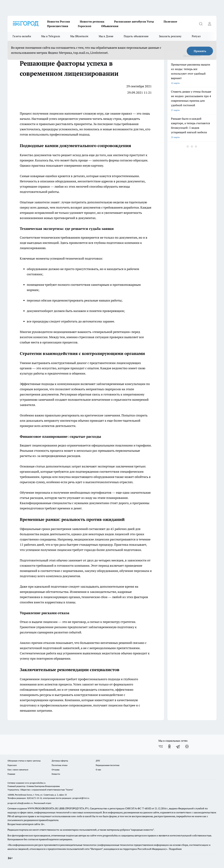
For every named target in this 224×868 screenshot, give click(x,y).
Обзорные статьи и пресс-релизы (24, 761)
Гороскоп (85, 26)
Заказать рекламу (170, 36)
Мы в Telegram (51, 36)
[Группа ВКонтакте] (161, 746)
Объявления (110, 26)
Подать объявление (136, 36)
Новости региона (92, 21)
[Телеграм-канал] (178, 746)
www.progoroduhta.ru (35, 783)
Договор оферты (60, 761)
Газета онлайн (22, 36)
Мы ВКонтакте (79, 36)
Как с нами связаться (18, 770)
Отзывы (56, 770)
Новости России (59, 21)
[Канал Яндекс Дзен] (187, 746)
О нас (98, 770)
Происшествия (58, 26)
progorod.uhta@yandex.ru (20, 803)
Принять (200, 51)
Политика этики (59, 765)
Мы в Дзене (106, 36)
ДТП (98, 761)
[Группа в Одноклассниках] (169, 746)
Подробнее (175, 849)
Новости (56, 774)
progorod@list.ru (81, 798)
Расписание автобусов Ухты (134, 21)
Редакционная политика (108, 765)
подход (84, 134)
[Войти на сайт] (209, 24)
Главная (11, 774)
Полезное (170, 21)
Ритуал (196, 36)
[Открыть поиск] (201, 24)
